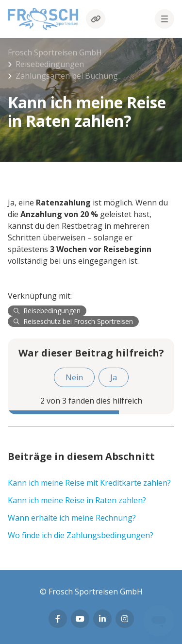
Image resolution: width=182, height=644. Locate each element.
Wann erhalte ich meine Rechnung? (72, 518)
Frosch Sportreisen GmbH (55, 52)
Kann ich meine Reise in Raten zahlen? (77, 500)
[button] (165, 19)
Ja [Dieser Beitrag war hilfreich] (114, 377)
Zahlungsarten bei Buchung (67, 76)
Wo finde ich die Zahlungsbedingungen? (81, 535)
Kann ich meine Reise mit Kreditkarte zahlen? (89, 483)
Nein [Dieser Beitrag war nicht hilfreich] (74, 377)
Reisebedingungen (50, 64)
